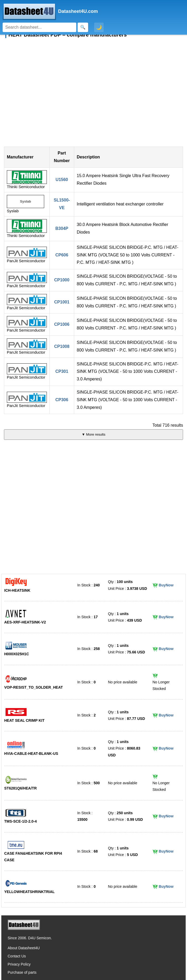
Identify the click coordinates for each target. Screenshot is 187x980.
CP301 (62, 371)
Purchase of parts (22, 972)
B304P (62, 228)
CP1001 (62, 302)
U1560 (62, 180)
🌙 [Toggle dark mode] (99, 27)
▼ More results (93, 434)
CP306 (62, 400)
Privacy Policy (19, 964)
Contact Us (17, 956)
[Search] (39, 27)
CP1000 (62, 280)
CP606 (62, 255)
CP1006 (62, 324)
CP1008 (62, 346)
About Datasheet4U (24, 948)
